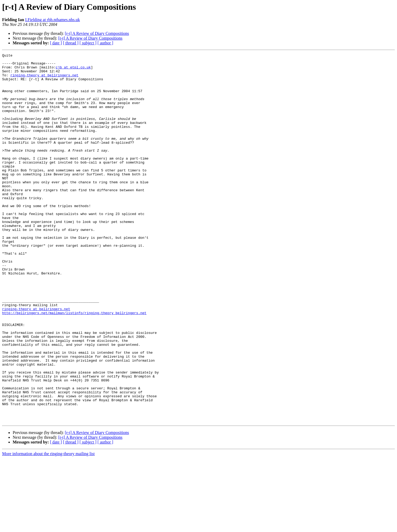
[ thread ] (71, 43)
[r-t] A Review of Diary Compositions (97, 33)
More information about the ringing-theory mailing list (48, 527)
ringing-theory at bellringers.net (44, 80)
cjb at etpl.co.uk (73, 70)
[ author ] (105, 43)
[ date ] (56, 43)
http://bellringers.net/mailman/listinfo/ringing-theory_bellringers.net (74, 365)
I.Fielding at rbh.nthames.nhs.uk (52, 20)
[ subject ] (88, 43)
